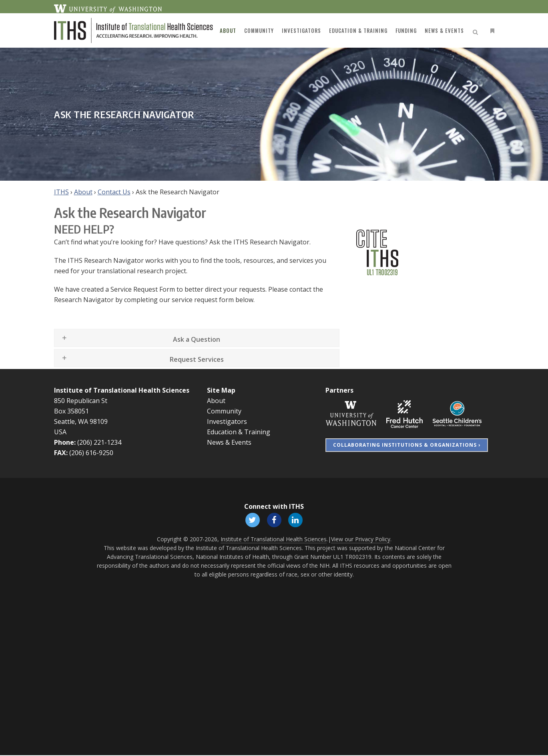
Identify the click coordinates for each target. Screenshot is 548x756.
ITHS (61, 192)
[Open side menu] (491, 31)
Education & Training (239, 432)
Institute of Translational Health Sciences (122, 390)
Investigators (227, 421)
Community (224, 411)
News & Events (229, 442)
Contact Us (114, 192)
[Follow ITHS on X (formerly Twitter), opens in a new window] (252, 520)
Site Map (221, 390)
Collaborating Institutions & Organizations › (407, 445)
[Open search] (477, 31)
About (83, 192)
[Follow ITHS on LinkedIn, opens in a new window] (297, 520)
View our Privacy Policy (361, 540)
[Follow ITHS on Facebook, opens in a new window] (274, 520)
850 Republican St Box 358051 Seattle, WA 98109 (81, 411)
